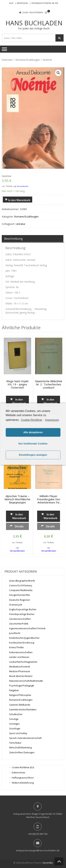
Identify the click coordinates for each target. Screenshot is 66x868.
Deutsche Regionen (20, 600)
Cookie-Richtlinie (32, 420)
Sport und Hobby (18, 733)
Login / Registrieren (32, 12)
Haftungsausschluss (23, 778)
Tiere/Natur (15, 743)
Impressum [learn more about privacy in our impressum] (52, 420)
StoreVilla (48, 863)
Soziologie (15, 728)
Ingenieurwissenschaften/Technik (27, 628)
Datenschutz (19, 772)
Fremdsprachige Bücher (22, 614)
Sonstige (14, 719)
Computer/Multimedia (21, 590)
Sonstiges (14, 724)
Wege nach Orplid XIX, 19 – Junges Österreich (17, 384)
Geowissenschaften (20, 619)
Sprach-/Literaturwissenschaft (25, 738)
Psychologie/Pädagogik (22, 686)
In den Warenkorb (19, 200)
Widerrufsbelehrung (23, 783)
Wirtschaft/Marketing (20, 747)
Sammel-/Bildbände (20, 705)
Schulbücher (16, 714)
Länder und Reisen (19, 657)
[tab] (33, 239)
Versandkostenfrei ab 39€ (45, 3)
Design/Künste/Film (20, 595)
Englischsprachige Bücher (23, 609)
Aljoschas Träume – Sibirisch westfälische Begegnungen (17, 499)
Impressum (22, 3)
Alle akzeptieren (33, 432)
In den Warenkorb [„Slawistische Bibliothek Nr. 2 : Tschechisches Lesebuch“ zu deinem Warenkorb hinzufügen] (50, 401)
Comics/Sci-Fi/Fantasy (21, 585)
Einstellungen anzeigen (33, 455)
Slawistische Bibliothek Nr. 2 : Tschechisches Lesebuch (49, 384)
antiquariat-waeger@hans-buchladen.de (38, 850)
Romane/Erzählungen (28, 60)
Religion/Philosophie (20, 695)
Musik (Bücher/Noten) (21, 676)
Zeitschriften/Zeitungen (22, 752)
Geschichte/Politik (19, 624)
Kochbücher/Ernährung (22, 643)
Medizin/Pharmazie (20, 671)
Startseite (7, 60)
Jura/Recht (15, 633)
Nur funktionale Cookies (33, 444)
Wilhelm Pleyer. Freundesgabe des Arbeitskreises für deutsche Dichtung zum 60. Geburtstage (49, 499)
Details (19, 526)
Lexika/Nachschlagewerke (23, 662)
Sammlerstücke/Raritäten (23, 709)
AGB (11, 3)
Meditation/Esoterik (20, 667)
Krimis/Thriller (17, 647)
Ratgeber (14, 690)
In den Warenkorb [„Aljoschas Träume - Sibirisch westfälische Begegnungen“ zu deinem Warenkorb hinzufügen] (19, 516)
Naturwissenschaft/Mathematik (26, 681)
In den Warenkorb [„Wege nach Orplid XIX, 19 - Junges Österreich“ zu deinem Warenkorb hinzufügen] (19, 401)
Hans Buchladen (34, 23)
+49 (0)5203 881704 (38, 834)
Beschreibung (13, 239)
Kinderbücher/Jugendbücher (24, 638)
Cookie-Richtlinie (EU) (23, 767)
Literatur (21, 224)
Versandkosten (23, 186)
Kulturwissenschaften (21, 652)
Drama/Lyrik (16, 605)
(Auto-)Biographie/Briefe (22, 581)
